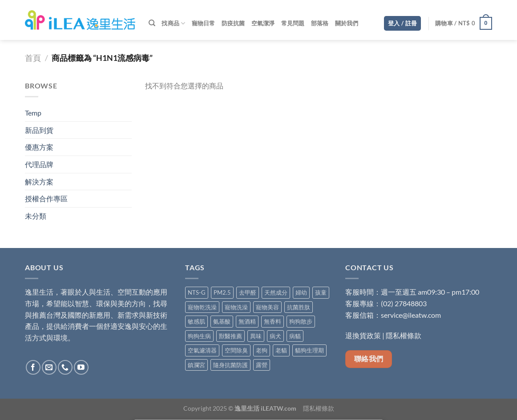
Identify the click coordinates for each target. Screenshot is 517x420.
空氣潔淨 (263, 23)
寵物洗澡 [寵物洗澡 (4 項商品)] (236, 307)
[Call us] (65, 367)
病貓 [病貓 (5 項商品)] (295, 336)
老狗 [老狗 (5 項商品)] (262, 350)
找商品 (173, 23)
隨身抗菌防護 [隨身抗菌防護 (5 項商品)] (230, 365)
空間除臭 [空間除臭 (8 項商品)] (236, 350)
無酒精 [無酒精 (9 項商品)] (247, 321)
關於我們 (347, 23)
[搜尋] (152, 23)
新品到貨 (39, 130)
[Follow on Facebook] (33, 367)
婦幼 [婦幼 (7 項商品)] (301, 292)
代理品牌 (39, 164)
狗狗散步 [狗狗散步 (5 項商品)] (301, 321)
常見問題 (293, 23)
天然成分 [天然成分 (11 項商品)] (276, 292)
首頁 (33, 58)
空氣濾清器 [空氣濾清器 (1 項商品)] (202, 350)
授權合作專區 (46, 198)
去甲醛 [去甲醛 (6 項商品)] (248, 292)
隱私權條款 (404, 335)
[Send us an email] (49, 367)
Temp (33, 113)
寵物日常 (204, 23)
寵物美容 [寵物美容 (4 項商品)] (267, 307)
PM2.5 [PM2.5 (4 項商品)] (222, 292)
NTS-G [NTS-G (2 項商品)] (197, 292)
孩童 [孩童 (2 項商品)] (321, 292)
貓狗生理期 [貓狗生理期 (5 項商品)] (309, 350)
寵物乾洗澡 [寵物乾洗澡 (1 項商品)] (202, 307)
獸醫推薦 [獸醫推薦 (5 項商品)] (230, 336)
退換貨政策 (363, 335)
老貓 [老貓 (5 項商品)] (281, 350)
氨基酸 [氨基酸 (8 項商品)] (222, 321)
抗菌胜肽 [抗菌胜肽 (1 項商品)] (299, 307)
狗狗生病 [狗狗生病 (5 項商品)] (199, 336)
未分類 (36, 216)
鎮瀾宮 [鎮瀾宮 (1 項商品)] (196, 365)
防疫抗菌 (233, 23)
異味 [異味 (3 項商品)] (256, 336)
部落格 (320, 23)
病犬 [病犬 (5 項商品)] (275, 336)
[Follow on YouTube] (81, 367)
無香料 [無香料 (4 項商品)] (273, 321)
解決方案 (39, 182)
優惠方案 (39, 147)
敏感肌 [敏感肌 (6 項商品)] (196, 321)
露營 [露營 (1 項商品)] (262, 365)
